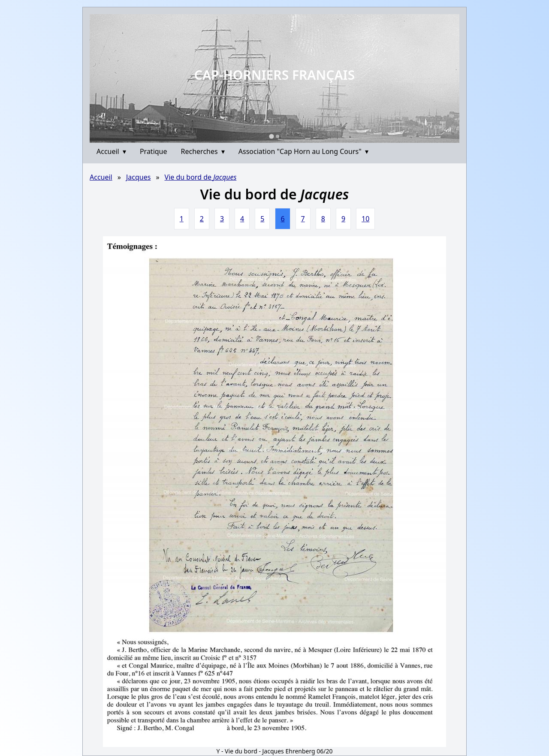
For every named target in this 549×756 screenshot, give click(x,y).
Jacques (138, 177)
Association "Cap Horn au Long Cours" (303, 151)
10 (365, 219)
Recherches (203, 151)
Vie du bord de (201, 177)
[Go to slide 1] (271, 136)
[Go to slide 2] (278, 136)
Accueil (111, 151)
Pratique (154, 151)
